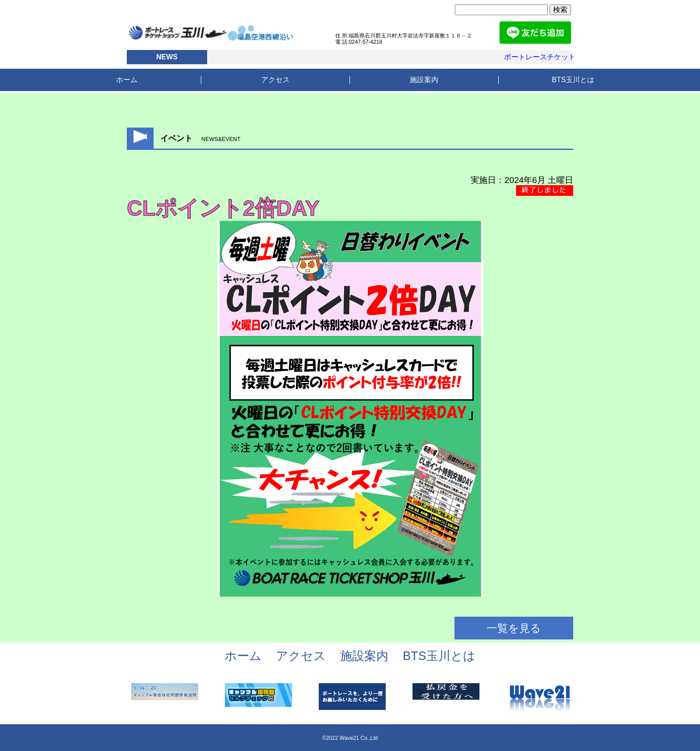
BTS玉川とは (573, 80)
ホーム (127, 80)
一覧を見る (514, 628)
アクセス (275, 80)
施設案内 (424, 80)
